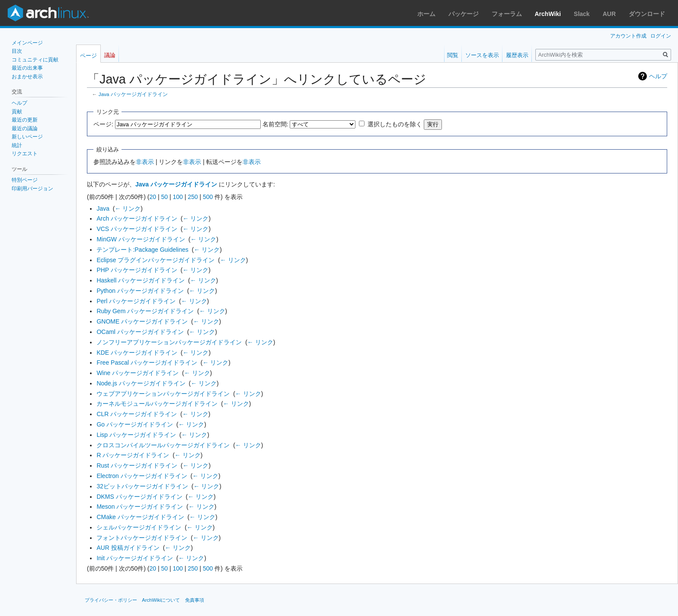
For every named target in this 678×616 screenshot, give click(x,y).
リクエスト (25, 154)
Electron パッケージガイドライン (142, 476)
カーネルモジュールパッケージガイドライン (157, 404)
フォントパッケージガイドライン (142, 538)
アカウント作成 (628, 36)
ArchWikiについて (161, 600)
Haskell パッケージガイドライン (141, 280)
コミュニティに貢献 (35, 60)
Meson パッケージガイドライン (140, 507)
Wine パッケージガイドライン (138, 373)
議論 (110, 55)
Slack (582, 14)
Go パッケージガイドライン (135, 424)
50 (164, 197)
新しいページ (27, 137)
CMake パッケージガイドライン (140, 517)
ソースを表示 (482, 55)
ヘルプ (658, 76)
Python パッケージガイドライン (140, 291)
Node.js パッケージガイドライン (141, 383)
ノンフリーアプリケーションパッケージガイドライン (169, 342)
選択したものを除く (395, 124)
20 (153, 197)
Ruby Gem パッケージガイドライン (145, 311)
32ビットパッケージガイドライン (142, 486)
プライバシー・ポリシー (111, 600)
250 (193, 197)
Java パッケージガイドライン (133, 94)
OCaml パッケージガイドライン (140, 332)
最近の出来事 (27, 68)
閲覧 (453, 55)
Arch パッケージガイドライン (137, 218)
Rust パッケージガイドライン (137, 465)
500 (208, 197)
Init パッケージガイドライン (135, 558)
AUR (609, 14)
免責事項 (195, 600)
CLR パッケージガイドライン (137, 414)
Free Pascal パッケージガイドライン (147, 363)
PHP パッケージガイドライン (137, 270)
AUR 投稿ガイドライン (128, 548)
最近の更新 (25, 120)
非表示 (145, 162)
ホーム (426, 14)
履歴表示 (517, 55)
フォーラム (507, 14)
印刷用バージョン (32, 189)
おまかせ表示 (27, 77)
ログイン (661, 36)
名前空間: (275, 124)
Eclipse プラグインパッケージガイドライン (155, 260)
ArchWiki (548, 14)
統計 (17, 145)
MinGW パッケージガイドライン (141, 239)
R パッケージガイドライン (133, 455)
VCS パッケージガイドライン (137, 229)
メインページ (27, 43)
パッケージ (464, 14)
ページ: (103, 124)
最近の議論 (25, 128)
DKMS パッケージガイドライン (139, 497)
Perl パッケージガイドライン (136, 301)
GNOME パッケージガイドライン (142, 321)
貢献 (17, 112)
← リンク (128, 209)
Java (103, 209)
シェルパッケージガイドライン (139, 527)
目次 (17, 51)
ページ (88, 56)
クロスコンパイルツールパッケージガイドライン (163, 445)
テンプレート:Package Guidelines (142, 250)
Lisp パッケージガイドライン (136, 435)
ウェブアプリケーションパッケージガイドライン (163, 394)
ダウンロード (647, 14)
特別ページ (25, 180)
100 (177, 197)
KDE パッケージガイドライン (137, 353)
